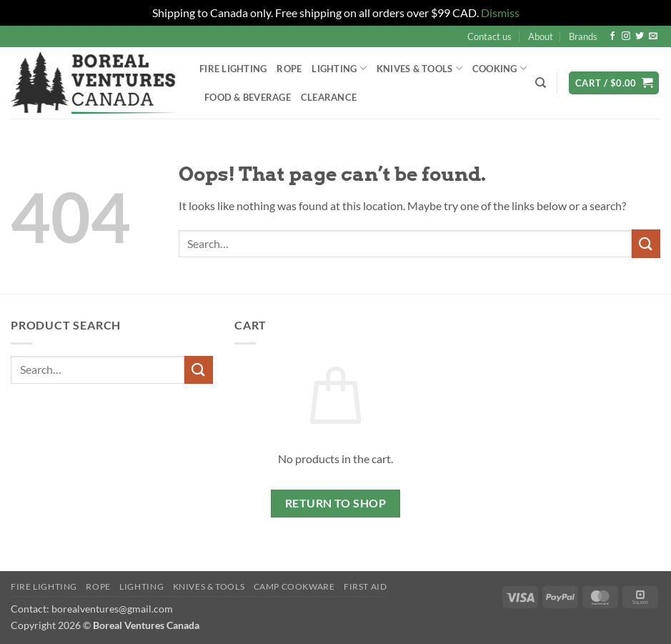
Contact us (489, 36)
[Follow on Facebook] (612, 36)
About (541, 36)
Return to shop (336, 503)
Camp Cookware (294, 586)
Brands (583, 36)
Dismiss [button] (500, 13)
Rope (289, 69)
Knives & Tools (419, 68)
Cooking (499, 68)
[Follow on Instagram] (626, 36)
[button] (614, 83)
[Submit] (646, 243)
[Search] (541, 83)
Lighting (339, 68)
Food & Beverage (248, 97)
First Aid (366, 586)
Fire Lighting (233, 69)
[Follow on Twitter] (640, 36)
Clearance (329, 97)
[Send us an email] (653, 36)
